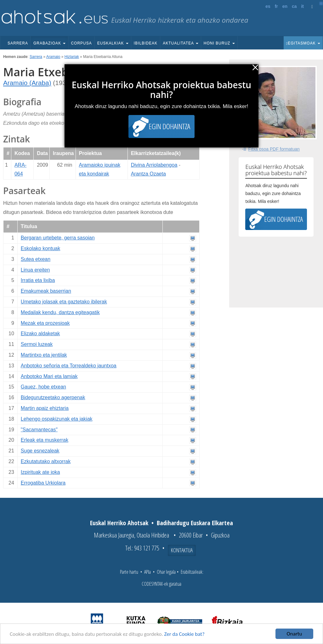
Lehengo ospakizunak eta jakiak (57, 419)
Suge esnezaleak (40, 451)
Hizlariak (72, 57)
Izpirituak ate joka (40, 472)
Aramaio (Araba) (27, 83)
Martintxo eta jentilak (44, 355)
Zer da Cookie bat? (184, 634)
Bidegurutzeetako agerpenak (53, 397)
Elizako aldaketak (40, 333)
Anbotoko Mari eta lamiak (49, 376)
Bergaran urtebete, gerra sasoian (58, 238)
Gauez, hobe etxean (43, 387)
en (285, 6)
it (302, 6)
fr (276, 6)
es (268, 6)
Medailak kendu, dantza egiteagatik (60, 312)
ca (294, 6)
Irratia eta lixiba (38, 280)
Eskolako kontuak (40, 248)
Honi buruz (219, 43)
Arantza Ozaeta (148, 174)
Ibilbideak (146, 43)
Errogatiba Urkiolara (43, 483)
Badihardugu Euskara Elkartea (195, 523)
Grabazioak (49, 43)
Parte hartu (129, 572)
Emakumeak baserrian (46, 291)
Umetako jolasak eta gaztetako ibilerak (64, 302)
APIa (147, 572)
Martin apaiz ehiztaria (45, 408)
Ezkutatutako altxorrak (46, 461)
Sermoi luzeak (37, 344)
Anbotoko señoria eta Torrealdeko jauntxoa (69, 366)
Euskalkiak (113, 43)
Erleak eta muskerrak (45, 440)
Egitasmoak (303, 43)
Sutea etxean (36, 259)
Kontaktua (182, 550)
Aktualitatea (181, 43)
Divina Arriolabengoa (154, 165)
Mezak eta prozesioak (45, 323)
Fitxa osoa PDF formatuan (274, 149)
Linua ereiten (35, 270)
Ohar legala (166, 572)
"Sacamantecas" (39, 430)
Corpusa (81, 43)
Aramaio (53, 57)
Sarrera (18, 43)
